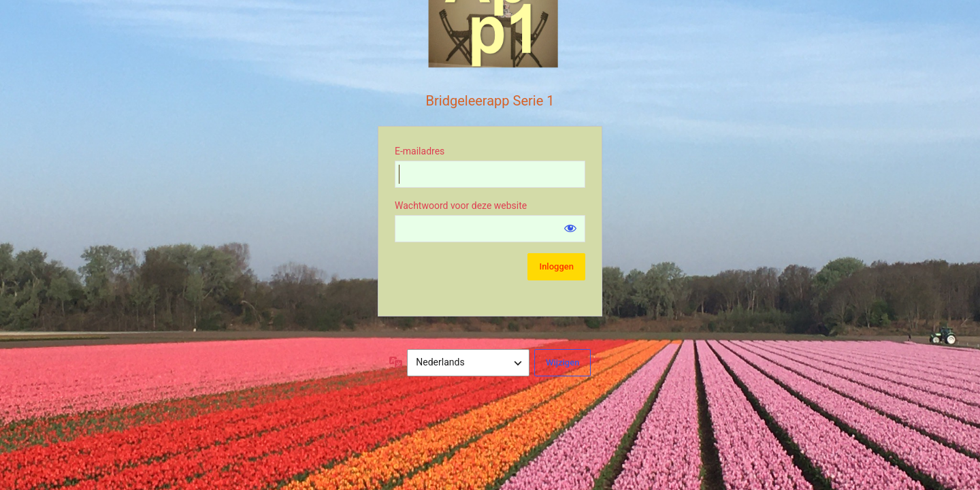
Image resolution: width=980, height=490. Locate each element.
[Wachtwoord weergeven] (570, 228)
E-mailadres (420, 151)
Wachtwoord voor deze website (461, 206)
